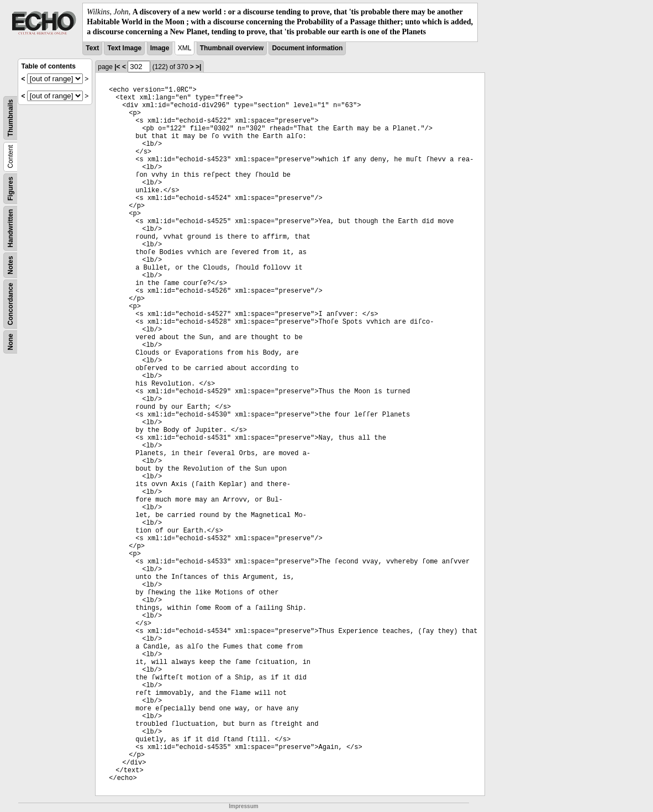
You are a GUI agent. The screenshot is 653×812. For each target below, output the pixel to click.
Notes (10, 265)
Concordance (10, 304)
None (10, 342)
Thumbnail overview (232, 48)
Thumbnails (10, 117)
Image (160, 48)
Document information (307, 48)
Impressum (243, 806)
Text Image (124, 48)
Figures (10, 188)
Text (92, 48)
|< (117, 67)
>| (198, 67)
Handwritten (10, 228)
